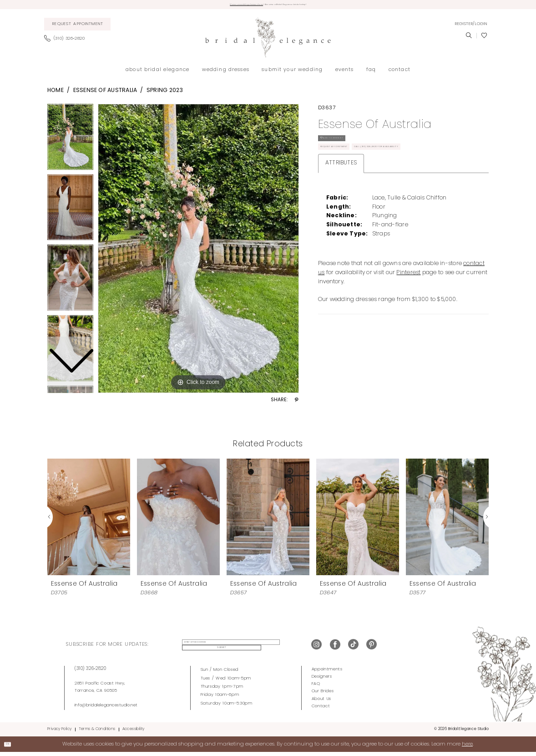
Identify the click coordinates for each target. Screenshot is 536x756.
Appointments (327, 673)
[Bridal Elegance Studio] (268, 41)
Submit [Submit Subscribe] (280, 648)
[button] (471, 27)
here (467, 747)
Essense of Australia (105, 94)
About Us (321, 702)
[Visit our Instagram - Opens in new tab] (316, 648)
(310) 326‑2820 (91, 672)
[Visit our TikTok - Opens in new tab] (353, 648)
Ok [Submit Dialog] (12, 747)
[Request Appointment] (78, 28)
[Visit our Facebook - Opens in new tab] (335, 648)
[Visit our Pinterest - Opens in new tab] (372, 648)
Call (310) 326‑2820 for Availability (431, 166)
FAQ (316, 687)
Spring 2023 (165, 94)
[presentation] (89, 520)
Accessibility (134, 733)
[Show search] (469, 39)
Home (56, 94)
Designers (322, 680)
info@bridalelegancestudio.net (106, 708)
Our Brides (323, 695)
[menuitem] (78, 28)
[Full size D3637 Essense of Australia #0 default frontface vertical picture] (198, 252)
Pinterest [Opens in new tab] (408, 295)
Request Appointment (348, 166)
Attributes (341, 185)
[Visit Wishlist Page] (484, 39)
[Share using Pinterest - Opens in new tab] (297, 404)
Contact (321, 709)
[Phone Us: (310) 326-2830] (67, 42)
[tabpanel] (198, 252)
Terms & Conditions (97, 733)
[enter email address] (220, 649)
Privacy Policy (59, 733)
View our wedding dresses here (221, 6)
